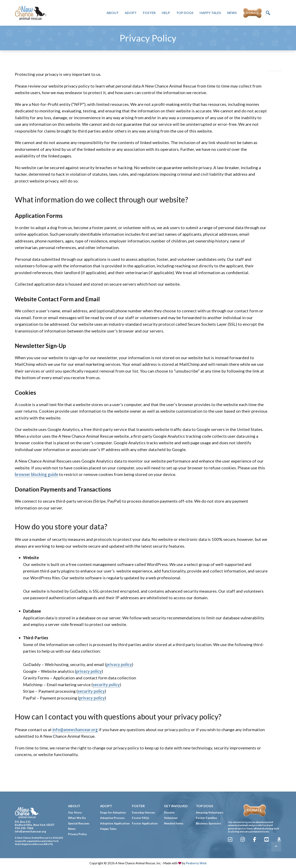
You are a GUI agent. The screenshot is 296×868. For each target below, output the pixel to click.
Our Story (75, 812)
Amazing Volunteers (210, 812)
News (72, 829)
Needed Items (174, 823)
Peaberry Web (196, 863)
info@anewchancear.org (75, 729)
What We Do (77, 818)
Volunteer (171, 818)
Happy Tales (108, 829)
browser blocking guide (36, 474)
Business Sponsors (209, 823)
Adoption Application (115, 823)
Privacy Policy (77, 834)
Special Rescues (79, 823)
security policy (106, 684)
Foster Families (206, 818)
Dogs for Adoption (113, 812)
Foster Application (145, 823)
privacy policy (119, 664)
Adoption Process (112, 818)
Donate (169, 812)
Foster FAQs (141, 818)
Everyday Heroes (143, 812)
